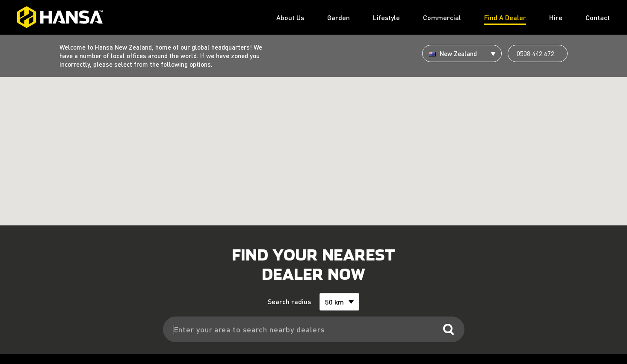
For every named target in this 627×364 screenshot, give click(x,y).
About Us (290, 17)
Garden (339, 17)
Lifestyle (386, 17)
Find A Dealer (505, 17)
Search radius (290, 292)
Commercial (442, 17)
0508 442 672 (535, 53)
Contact (598, 17)
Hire (556, 17)
